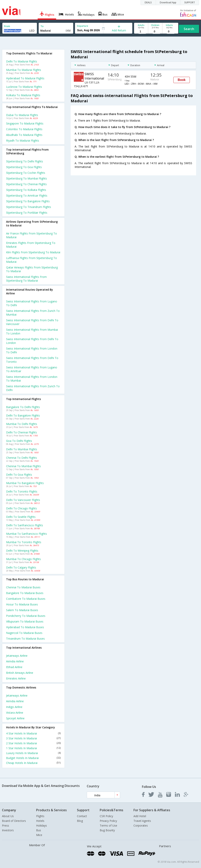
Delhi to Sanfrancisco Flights (25, 525)
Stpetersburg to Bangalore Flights (28, 201)
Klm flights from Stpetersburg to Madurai (33, 252)
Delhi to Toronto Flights (22, 491)
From (7, 26)
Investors (8, 830)
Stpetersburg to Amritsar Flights (27, 195)
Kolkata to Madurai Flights (23, 95)
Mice (39, 835)
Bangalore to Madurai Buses (25, 593)
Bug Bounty (107, 830)
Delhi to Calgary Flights (21, 567)
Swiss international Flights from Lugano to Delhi (32, 303)
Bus (39, 830)
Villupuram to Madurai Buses (25, 621)
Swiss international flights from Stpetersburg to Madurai (26, 279)
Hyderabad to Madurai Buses (25, 627)
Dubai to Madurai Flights (22, 115)
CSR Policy (106, 816)
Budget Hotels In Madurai (33, 758)
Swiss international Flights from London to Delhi (32, 350)
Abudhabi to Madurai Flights (24, 135)
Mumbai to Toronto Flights (24, 542)
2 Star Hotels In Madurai (33, 743)
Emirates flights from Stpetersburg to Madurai (31, 245)
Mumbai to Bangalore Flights (25, 483)
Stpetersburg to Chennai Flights (26, 184)
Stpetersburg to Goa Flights (24, 167)
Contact (82, 816)
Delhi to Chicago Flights (21, 508)
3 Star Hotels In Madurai (33, 738)
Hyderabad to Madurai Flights (25, 78)
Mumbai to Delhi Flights (22, 424)
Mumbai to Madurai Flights (24, 70)
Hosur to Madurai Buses (22, 604)
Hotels (40, 821)
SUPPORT (190, 2)
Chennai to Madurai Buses (23, 587)
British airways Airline (20, 673)
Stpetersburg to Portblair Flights (27, 213)
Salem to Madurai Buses (22, 610)
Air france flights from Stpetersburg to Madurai (32, 235)
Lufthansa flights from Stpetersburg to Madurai (32, 260)
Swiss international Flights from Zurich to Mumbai (33, 313)
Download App (168, 2)
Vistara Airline (15, 713)
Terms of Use (108, 825)
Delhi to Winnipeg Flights (22, 551)
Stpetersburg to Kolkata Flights (26, 190)
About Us (8, 816)
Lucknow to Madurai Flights (24, 87)
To (42, 26)
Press (5, 825)
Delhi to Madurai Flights (22, 61)
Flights (40, 816)
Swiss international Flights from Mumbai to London (32, 331)
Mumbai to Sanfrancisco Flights (26, 534)
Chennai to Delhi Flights (21, 458)
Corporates (141, 825)
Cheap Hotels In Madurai (33, 763)
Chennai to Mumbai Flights (23, 466)
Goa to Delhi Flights (19, 441)
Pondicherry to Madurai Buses (26, 616)
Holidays (42, 825)
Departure (83, 26)
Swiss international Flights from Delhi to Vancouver (32, 322)
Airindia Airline (15, 661)
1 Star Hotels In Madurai (33, 748)
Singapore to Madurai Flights (25, 123)
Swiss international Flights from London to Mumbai (32, 379)
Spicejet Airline (15, 718)
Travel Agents (142, 821)
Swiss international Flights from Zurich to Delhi (33, 388)
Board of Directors (14, 821)
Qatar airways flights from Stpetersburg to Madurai (32, 269)
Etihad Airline (14, 667)
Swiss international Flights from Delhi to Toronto (32, 360)
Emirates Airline (16, 678)
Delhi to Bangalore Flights (23, 415)
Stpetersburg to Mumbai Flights (26, 178)
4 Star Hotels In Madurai (33, 733)
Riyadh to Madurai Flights (23, 141)
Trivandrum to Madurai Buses (25, 639)
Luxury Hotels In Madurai (33, 753)
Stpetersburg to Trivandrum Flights (29, 207)
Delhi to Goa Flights (19, 475)
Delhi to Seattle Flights (21, 517)
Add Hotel (140, 816)
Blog (80, 821)
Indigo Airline (14, 707)
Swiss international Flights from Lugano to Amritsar (32, 369)
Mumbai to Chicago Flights (23, 559)
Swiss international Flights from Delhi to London (32, 341)
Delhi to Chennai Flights (21, 432)
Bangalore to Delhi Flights (23, 407)
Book (182, 80)
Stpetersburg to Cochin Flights (26, 173)
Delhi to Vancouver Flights (23, 500)
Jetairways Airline (17, 656)
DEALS (148, 2)
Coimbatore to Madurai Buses (26, 599)
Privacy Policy (108, 821)
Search (189, 29)
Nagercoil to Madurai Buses (24, 633)
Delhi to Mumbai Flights (22, 449)
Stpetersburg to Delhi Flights (25, 161)
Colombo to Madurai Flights (24, 129)
